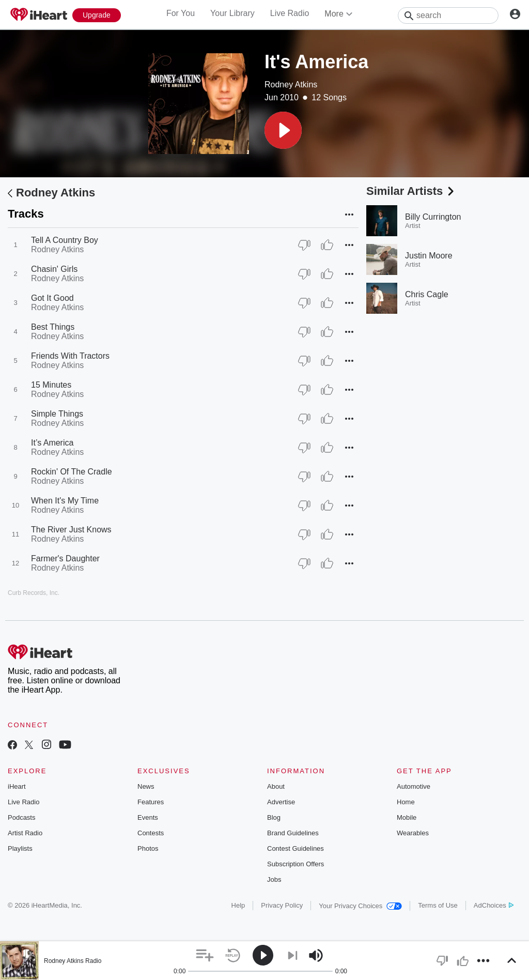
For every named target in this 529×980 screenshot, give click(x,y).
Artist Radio (25, 833)
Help (238, 905)
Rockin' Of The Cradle (72, 472)
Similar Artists (411, 191)
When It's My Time (65, 501)
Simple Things (57, 414)
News (146, 786)
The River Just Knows (71, 530)
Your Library (232, 13)
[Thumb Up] (327, 245)
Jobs (274, 879)
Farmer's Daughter (65, 558)
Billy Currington (433, 217)
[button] (283, 130)
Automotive (414, 786)
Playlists (20, 848)
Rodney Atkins (291, 85)
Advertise (281, 802)
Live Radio (290, 13)
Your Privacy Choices (360, 906)
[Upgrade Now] (97, 15)
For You (181, 13)
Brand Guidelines (293, 833)
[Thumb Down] (304, 245)
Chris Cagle (427, 294)
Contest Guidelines (295, 848)
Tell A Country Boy (65, 240)
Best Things (53, 327)
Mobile (407, 817)
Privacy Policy (282, 905)
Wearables (413, 833)
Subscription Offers (295, 864)
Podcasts (21, 817)
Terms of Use (438, 905)
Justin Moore (429, 256)
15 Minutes (51, 385)
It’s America (52, 443)
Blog (274, 817)
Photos (148, 848)
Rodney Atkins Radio (73, 961)
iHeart (17, 786)
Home (406, 802)
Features (151, 802)
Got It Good (52, 298)
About (276, 786)
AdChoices (494, 905)
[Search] (448, 16)
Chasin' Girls (54, 269)
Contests (151, 833)
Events (148, 817)
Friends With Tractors (70, 356)
